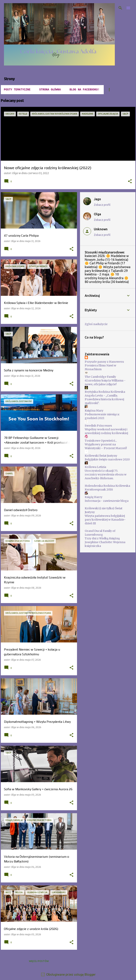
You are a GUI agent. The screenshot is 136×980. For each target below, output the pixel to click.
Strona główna (50, 90)
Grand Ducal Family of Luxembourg (100, 533)
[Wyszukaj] (120, 8)
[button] (130, 182)
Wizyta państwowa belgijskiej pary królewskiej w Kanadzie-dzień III (105, 520)
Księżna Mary (94, 411)
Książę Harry (94, 497)
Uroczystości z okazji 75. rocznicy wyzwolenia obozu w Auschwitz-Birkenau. (106, 474)
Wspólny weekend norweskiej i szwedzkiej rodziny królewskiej (106, 431)
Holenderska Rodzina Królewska (107, 486)
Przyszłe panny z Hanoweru (104, 362)
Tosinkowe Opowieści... (101, 441)
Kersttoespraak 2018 (99, 490)
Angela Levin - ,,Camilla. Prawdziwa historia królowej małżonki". (104, 399)
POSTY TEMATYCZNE (17, 90)
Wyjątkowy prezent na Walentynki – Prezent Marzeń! (106, 446)
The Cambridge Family (100, 377)
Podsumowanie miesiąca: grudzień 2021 (102, 416)
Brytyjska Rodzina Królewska (105, 392)
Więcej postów (39, 961)
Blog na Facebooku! (84, 90)
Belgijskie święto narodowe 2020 (107, 459)
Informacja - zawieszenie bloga (107, 501)
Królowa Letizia (95, 467)
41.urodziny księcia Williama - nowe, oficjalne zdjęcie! (105, 382)
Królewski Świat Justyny (101, 456)
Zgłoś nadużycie (96, 324)
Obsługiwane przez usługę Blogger (68, 974)
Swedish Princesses (98, 426)
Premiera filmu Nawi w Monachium (100, 367)
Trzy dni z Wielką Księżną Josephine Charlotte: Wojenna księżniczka (105, 542)
